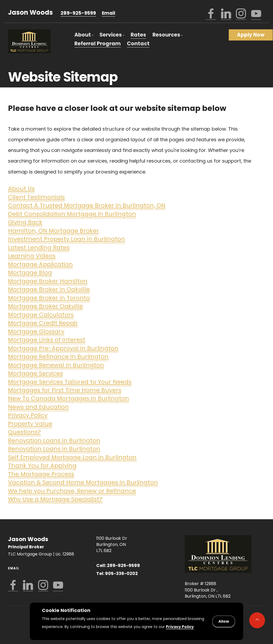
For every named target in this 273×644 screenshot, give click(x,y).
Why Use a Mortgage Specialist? (55, 499)
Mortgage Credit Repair (43, 323)
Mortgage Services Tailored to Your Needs (70, 382)
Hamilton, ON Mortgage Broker (53, 231)
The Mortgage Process (41, 474)
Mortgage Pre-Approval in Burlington (63, 348)
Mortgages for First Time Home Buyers (65, 390)
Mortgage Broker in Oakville (49, 289)
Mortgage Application (40, 264)
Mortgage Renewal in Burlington (56, 365)
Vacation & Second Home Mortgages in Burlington (83, 482)
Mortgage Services (35, 373)
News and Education (38, 407)
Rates (138, 35)
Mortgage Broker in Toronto (49, 298)
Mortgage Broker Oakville (45, 306)
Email (109, 13)
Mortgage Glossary (36, 331)
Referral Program (98, 44)
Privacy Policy (28, 415)
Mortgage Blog (30, 273)
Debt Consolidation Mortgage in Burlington (72, 214)
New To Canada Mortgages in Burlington (69, 398)
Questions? (24, 432)
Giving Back (25, 222)
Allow (224, 621)
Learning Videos (32, 256)
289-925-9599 (78, 13)
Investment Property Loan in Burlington (67, 239)
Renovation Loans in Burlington (54, 440)
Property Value (30, 424)
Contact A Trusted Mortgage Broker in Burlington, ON (87, 205)
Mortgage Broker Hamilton (48, 281)
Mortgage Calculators (41, 315)
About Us (21, 189)
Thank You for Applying (42, 466)
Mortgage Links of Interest (47, 340)
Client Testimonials (36, 197)
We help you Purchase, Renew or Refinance (72, 491)
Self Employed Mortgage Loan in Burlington (72, 457)
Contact (138, 44)
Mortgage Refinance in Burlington (58, 357)
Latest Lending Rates (39, 247)
